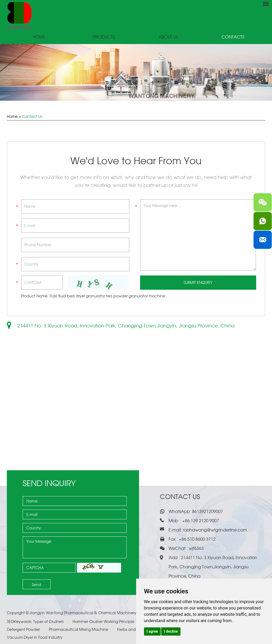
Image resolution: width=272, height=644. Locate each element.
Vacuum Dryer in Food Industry (35, 637)
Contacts (233, 37)
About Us (168, 37)
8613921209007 (207, 511)
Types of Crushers (49, 621)
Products (104, 37)
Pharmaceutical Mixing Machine (79, 629)
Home (39, 37)
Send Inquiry (49, 483)
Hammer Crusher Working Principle (104, 621)
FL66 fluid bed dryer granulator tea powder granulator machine (107, 296)
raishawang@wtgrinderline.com (215, 530)
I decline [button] (171, 631)
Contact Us (32, 116)
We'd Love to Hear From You (136, 161)
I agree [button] (152, 631)
